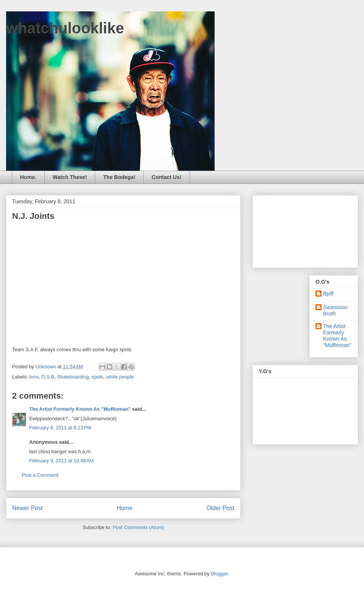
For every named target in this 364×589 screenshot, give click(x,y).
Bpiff (328, 294)
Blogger (219, 574)
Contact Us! (167, 177)
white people (120, 377)
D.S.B (48, 377)
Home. (28, 177)
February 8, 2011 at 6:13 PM (60, 428)
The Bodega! (119, 177)
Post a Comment (40, 475)
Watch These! (70, 177)
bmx (34, 377)
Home (125, 508)
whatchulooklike (65, 28)
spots (98, 377)
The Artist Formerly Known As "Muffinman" (80, 409)
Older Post (220, 508)
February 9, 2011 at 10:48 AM (61, 461)
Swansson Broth (335, 310)
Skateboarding (73, 377)
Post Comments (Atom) (138, 527)
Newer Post (27, 508)
